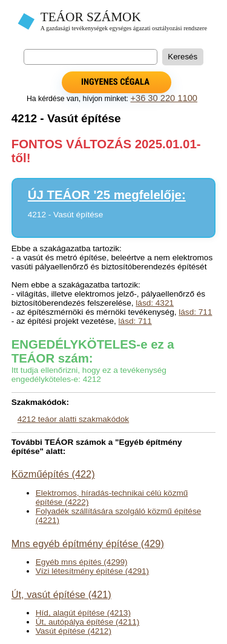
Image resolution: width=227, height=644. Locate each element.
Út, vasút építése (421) (61, 594)
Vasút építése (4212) (74, 631)
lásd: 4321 (155, 303)
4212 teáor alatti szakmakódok (73, 419)
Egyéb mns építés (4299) (82, 562)
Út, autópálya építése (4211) (88, 622)
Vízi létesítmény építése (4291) (92, 571)
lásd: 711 (195, 312)
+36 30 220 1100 (164, 98)
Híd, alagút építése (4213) (83, 613)
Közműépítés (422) (53, 474)
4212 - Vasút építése (65, 215)
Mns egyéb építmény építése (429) (88, 544)
